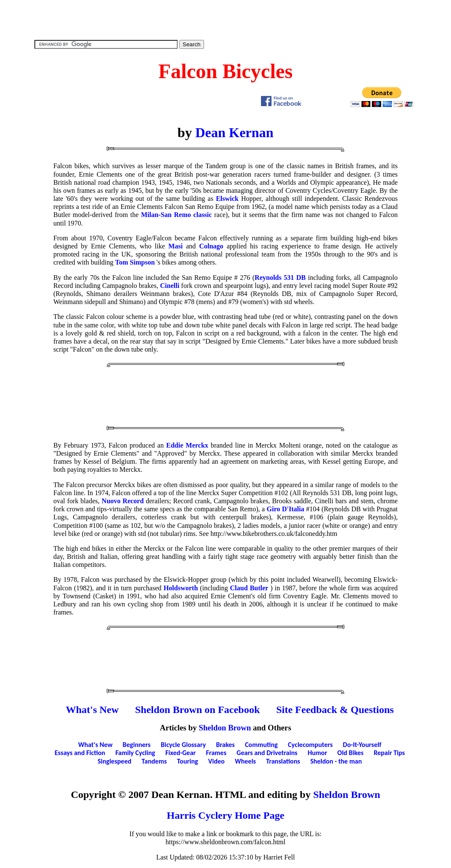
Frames (216, 753)
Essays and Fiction (80, 753)
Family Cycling (135, 753)
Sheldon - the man (336, 761)
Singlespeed (115, 761)
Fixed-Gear (181, 753)
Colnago (211, 246)
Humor (318, 753)
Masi (176, 246)
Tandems (154, 761)
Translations (283, 761)
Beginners (137, 745)
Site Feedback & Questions (335, 710)
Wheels (245, 761)
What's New (92, 710)
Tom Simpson (135, 262)
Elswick (227, 199)
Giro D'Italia (285, 509)
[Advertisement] (226, 19)
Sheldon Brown (225, 728)
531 (289, 278)
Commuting (261, 745)
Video (217, 761)
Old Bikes (351, 753)
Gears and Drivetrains (267, 753)
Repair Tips (389, 753)
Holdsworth (181, 588)
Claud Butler (249, 588)
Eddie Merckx (187, 445)
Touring (187, 761)
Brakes (225, 745)
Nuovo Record (123, 501)
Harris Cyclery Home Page (225, 815)
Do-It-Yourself (362, 745)
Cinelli (170, 286)
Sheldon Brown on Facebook (198, 710)
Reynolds (268, 278)
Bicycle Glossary (183, 745)
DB (301, 278)
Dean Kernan (234, 132)
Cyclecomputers (310, 745)
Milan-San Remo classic (177, 215)
